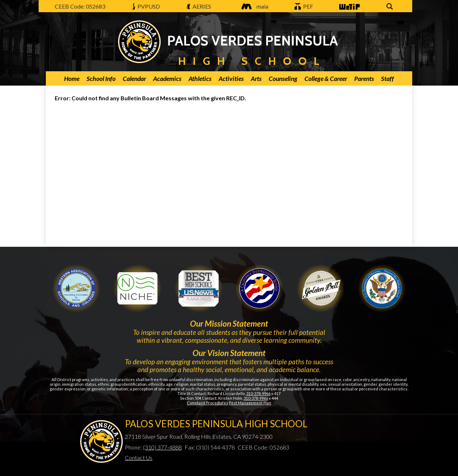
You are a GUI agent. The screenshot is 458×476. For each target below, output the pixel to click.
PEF (304, 6)
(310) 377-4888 (162, 447)
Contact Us (139, 458)
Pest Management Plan (250, 403)
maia (253, 6)
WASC (76, 288)
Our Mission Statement (229, 323)
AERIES (199, 6)
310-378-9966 (258, 393)
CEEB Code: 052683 (80, 6)
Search (391, 7)
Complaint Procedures (208, 403)
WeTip (349, 7)
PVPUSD (146, 6)
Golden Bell (259, 288)
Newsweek (199, 288)
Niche (137, 288)
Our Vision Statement (229, 353)
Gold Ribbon (321, 288)
